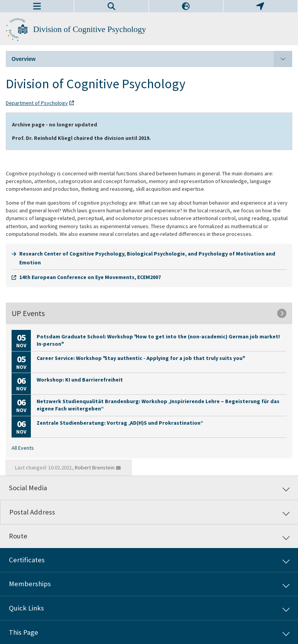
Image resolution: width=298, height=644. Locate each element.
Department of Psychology (37, 103)
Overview (152, 59)
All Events (23, 448)
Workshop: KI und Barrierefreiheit (80, 380)
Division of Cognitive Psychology (90, 29)
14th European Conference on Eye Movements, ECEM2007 (90, 277)
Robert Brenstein (95, 467)
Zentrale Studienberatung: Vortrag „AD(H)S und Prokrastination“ (119, 423)
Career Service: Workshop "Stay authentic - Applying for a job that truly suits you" (140, 358)
